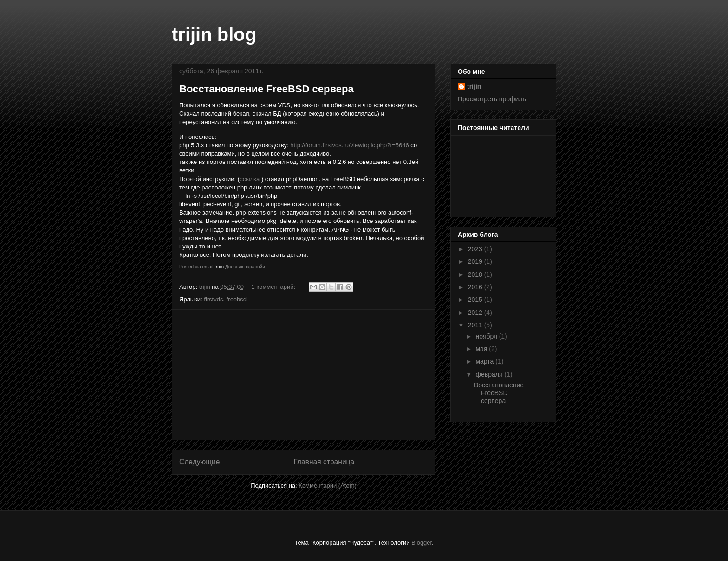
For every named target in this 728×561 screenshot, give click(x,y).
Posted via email (196, 267)
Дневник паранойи (245, 267)
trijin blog (214, 34)
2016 (476, 287)
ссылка (250, 179)
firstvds (213, 299)
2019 (476, 261)
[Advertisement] (304, 375)
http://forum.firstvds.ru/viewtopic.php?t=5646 (349, 145)
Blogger (422, 543)
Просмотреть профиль (492, 99)
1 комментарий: (274, 287)
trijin (474, 86)
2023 (476, 249)
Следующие (200, 462)
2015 (476, 300)
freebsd (237, 299)
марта (485, 361)
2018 (476, 274)
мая (482, 349)
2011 (476, 325)
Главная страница (324, 462)
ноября (487, 336)
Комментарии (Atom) (328, 486)
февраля (490, 374)
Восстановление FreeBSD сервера (266, 89)
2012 (476, 313)
